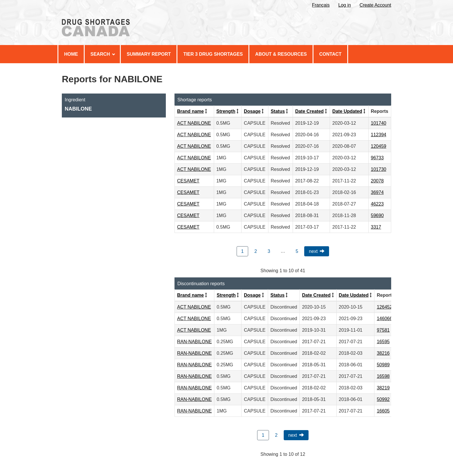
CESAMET (188, 181)
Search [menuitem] (103, 54)
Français (321, 5)
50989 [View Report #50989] (383, 365)
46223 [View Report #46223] (377, 204)
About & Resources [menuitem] (281, 54)
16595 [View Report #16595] (383, 342)
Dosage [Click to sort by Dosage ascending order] (252, 111)
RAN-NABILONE (194, 342)
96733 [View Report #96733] (377, 158)
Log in (345, 5)
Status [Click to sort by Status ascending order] (278, 111)
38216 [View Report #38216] (383, 353)
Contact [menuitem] (330, 54)
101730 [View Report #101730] (379, 169)
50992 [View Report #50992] (383, 399)
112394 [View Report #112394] (379, 135)
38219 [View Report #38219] (383, 388)
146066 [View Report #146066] (384, 319)
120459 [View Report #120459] (379, 146)
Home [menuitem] (71, 54)
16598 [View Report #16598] (383, 376)
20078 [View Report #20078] (377, 181)
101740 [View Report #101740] (379, 123)
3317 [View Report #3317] (376, 227)
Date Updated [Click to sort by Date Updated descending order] (347, 111)
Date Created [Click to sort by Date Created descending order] (310, 111)
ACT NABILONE (194, 123)
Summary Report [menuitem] (149, 54)
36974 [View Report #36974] (377, 192)
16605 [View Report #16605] (383, 411)
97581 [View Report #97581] (383, 330)
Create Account (375, 5)
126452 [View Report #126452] (384, 307)
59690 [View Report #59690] (377, 215)
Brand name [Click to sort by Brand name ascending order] (190, 111)
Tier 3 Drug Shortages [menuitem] (213, 54)
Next (313, 251)
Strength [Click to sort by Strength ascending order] (226, 111)
